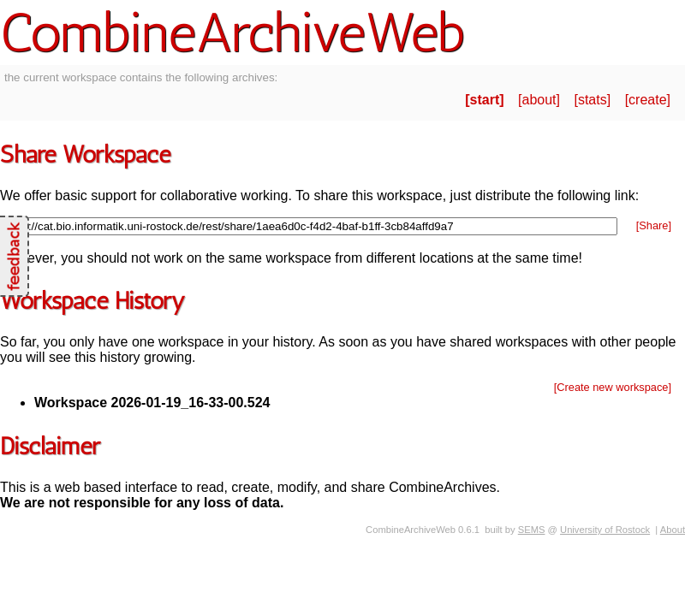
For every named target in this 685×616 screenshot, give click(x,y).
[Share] (654, 225)
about (539, 100)
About (673, 530)
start (485, 100)
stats (593, 100)
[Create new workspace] (613, 387)
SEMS (532, 530)
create (647, 100)
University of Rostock (605, 530)
